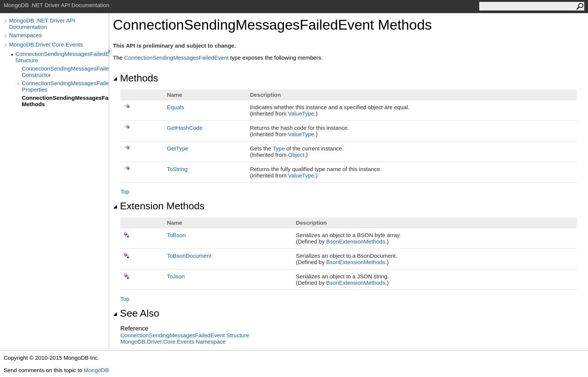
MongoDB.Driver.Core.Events (46, 44)
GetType (178, 148)
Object (296, 155)
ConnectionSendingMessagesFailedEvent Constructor (65, 72)
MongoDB (96, 370)
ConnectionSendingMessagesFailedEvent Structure (62, 57)
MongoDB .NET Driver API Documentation (42, 24)
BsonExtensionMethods (356, 241)
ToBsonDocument (189, 256)
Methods (136, 78)
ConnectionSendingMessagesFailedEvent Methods (65, 101)
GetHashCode (185, 128)
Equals (175, 107)
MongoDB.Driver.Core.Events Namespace (173, 342)
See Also (136, 313)
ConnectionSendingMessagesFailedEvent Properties (65, 86)
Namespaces (25, 35)
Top (125, 192)
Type (279, 148)
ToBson (176, 235)
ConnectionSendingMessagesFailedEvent (176, 58)
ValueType (301, 113)
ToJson (176, 276)
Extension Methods (159, 206)
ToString (177, 169)
